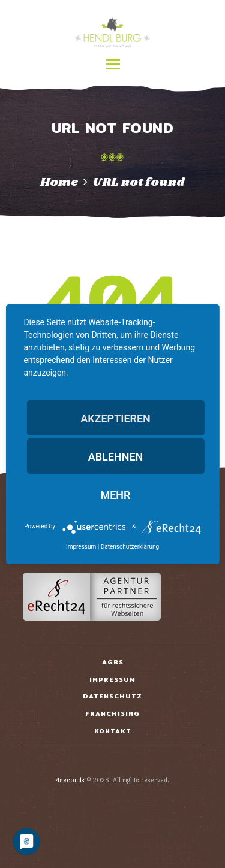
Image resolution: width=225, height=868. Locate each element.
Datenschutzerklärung (130, 547)
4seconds (70, 780)
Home (59, 182)
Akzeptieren (115, 418)
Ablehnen (116, 457)
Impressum (81, 547)
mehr (115, 495)
